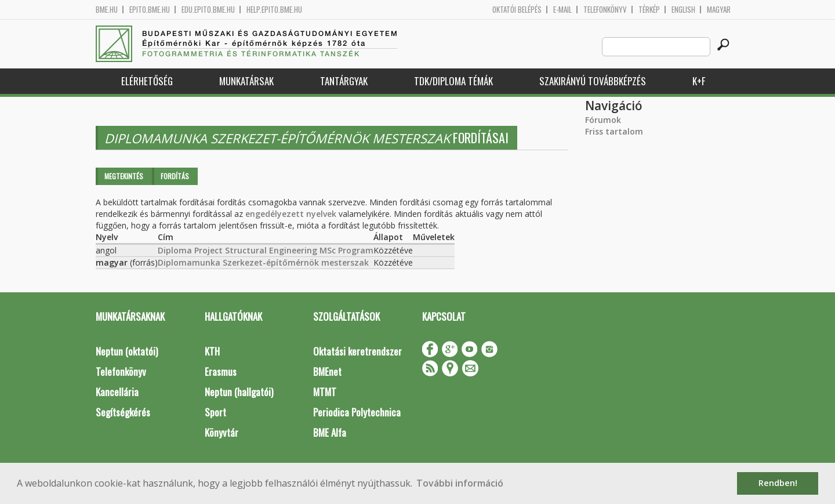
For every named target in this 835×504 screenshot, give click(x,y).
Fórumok (603, 120)
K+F (699, 81)
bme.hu (107, 10)
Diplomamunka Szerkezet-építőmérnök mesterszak (263, 262)
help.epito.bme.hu (274, 10)
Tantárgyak (344, 81)
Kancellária (117, 392)
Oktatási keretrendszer (357, 351)
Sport (215, 412)
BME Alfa (330, 432)
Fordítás (175, 176)
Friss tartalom (614, 131)
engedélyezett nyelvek (291, 214)
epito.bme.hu (150, 10)
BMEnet (327, 371)
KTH (212, 351)
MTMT (325, 392)
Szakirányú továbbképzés (593, 81)
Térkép (649, 10)
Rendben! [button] (778, 483)
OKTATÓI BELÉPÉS (517, 10)
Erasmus (221, 371)
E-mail (562, 10)
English (683, 10)
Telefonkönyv (605, 10)
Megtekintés (124, 176)
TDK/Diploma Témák (453, 81)
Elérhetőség (147, 81)
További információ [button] (460, 483)
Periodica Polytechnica (357, 412)
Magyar (719, 10)
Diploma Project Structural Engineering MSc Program (266, 250)
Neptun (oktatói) (127, 351)
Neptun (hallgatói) (239, 392)
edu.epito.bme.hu (208, 10)
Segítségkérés (123, 412)
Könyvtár (222, 432)
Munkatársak (246, 81)
